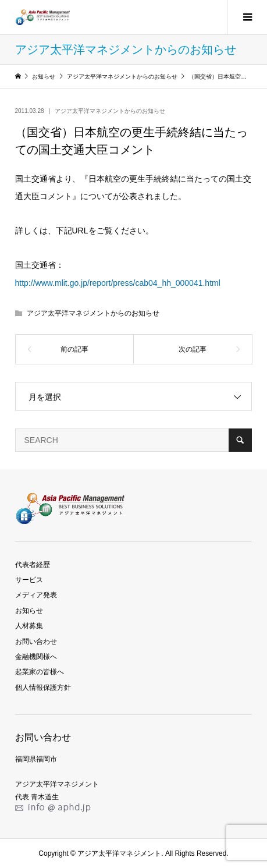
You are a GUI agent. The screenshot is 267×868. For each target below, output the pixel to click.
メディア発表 (36, 595)
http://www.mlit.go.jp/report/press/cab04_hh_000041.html (118, 283)
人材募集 (29, 626)
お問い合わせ (36, 642)
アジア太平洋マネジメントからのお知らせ (110, 111)
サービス (29, 580)
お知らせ (29, 611)
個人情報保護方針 (43, 688)
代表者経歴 (33, 565)
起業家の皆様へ (40, 672)
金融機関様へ (36, 657)
